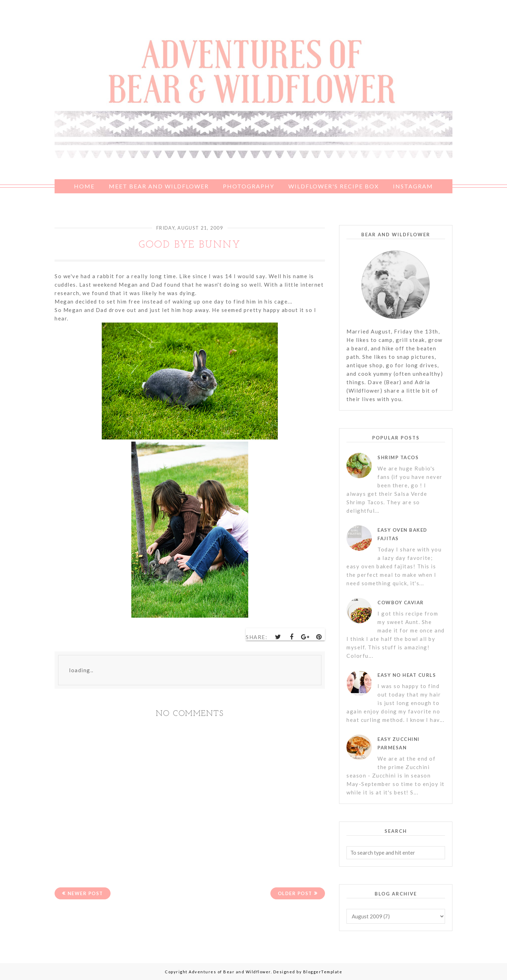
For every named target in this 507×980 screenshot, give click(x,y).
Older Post (295, 893)
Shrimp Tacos (398, 457)
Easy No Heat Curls (407, 675)
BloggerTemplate (323, 972)
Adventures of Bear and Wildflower (230, 972)
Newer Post (85, 893)
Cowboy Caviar (401, 603)
